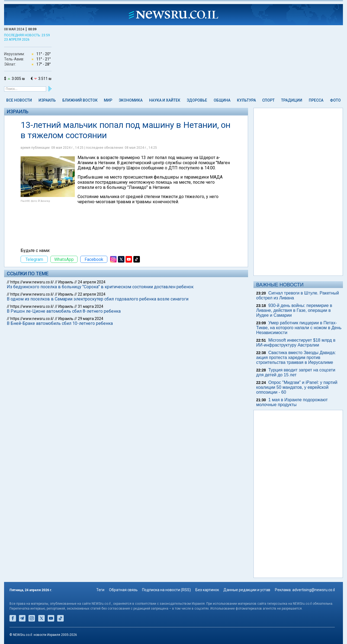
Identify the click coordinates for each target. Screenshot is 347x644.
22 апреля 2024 (92, 294)
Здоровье (197, 100)
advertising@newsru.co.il (314, 590)
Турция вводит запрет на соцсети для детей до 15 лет (296, 372)
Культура (246, 100)
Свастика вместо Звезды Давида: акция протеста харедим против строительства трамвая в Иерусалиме (296, 357)
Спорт (268, 100)
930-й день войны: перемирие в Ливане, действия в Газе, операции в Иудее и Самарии (294, 310)
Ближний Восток (80, 100)
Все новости (19, 100)
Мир (108, 100)
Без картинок (207, 590)
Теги (100, 590)
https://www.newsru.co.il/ (32, 282)
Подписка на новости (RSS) (166, 590)
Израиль (47, 100)
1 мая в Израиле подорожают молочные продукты (292, 402)
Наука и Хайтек (165, 100)
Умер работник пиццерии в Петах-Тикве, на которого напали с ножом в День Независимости (299, 328)
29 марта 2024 (91, 319)
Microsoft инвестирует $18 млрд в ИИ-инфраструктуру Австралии (296, 343)
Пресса (316, 100)
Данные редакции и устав (247, 590)
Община (222, 100)
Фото (335, 100)
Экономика (131, 100)
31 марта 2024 (91, 306)
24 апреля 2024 (92, 282)
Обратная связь (123, 590)
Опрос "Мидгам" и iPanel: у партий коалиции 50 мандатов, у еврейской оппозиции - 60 (297, 387)
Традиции (292, 100)
